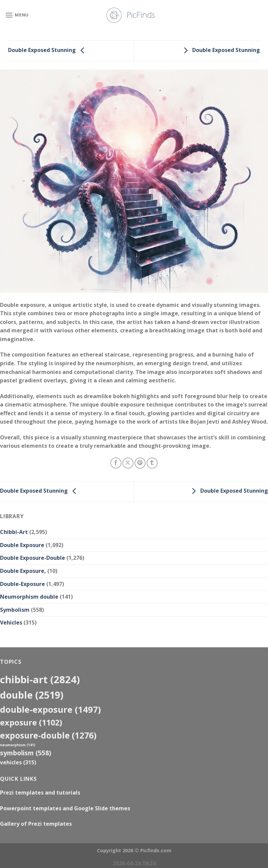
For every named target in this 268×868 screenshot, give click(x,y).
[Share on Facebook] (116, 463)
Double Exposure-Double (33, 558)
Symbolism (15, 610)
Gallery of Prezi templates (36, 824)
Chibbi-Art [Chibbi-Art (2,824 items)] (40, 680)
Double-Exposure (22, 584)
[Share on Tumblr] (152, 463)
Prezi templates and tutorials (40, 793)
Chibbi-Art (14, 532)
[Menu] (17, 15)
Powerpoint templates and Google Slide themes (65, 808)
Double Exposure (22, 545)
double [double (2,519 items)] (32, 695)
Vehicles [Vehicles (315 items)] (18, 762)
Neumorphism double (29, 597)
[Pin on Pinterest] (140, 463)
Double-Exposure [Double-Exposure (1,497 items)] (50, 709)
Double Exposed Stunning (48, 50)
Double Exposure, (23, 571)
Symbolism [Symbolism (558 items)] (26, 753)
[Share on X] (128, 463)
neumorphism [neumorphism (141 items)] (18, 745)
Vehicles (11, 622)
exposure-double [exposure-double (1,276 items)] (48, 735)
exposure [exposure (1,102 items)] (31, 722)
